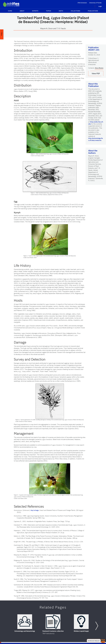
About (22, 11)
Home (10, 11)
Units (61, 11)
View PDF (96, 73)
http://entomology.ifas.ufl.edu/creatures (96, 139)
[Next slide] (97, 626)
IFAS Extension (82, 3)
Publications (93, 11)
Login (100, 6)
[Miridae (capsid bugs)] (81, 622)
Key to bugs (35, 510)
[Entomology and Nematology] (25, 622)
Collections (75, 11)
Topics (49, 11)
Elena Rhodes (99, 68)
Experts (35, 11)
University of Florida (95, 3)
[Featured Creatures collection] (53, 622)
